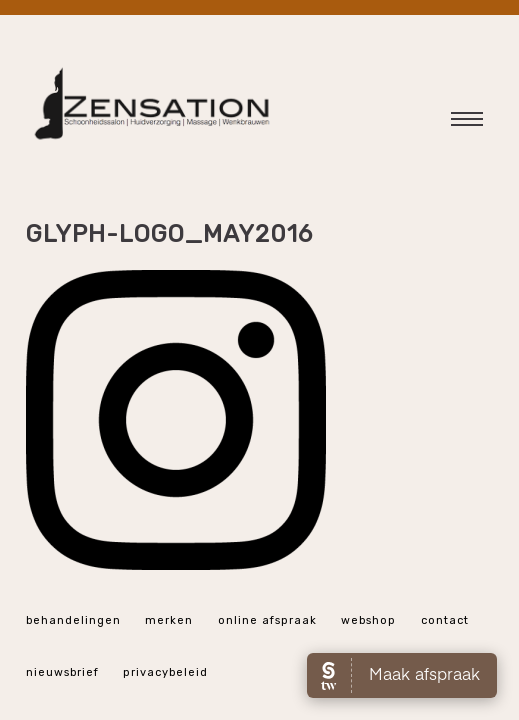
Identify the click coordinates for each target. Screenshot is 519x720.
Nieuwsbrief (62, 672)
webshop (368, 620)
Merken (169, 620)
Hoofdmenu (454, 124)
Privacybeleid (165, 672)
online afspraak (267, 620)
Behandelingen (73, 620)
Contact (445, 620)
